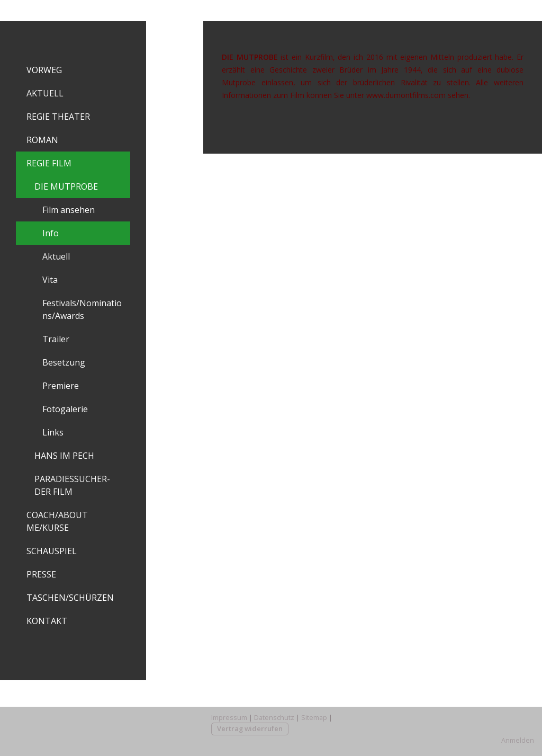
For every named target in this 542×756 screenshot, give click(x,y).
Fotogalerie (65, 409)
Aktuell (56, 256)
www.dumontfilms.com (406, 95)
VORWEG (44, 70)
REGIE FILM (49, 163)
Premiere (61, 386)
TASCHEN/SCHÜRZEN (70, 598)
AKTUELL (45, 93)
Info (51, 233)
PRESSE (41, 574)
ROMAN (42, 140)
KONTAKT (47, 621)
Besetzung (64, 362)
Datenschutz (274, 717)
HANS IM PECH (64, 456)
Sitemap (314, 717)
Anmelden (518, 740)
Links (53, 432)
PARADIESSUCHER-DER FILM (72, 485)
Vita (50, 280)
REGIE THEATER (58, 117)
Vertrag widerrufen (250, 728)
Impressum (229, 717)
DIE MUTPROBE (66, 186)
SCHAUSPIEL (52, 551)
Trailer (56, 339)
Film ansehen (69, 210)
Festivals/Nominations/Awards (82, 309)
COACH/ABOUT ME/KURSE (57, 521)
